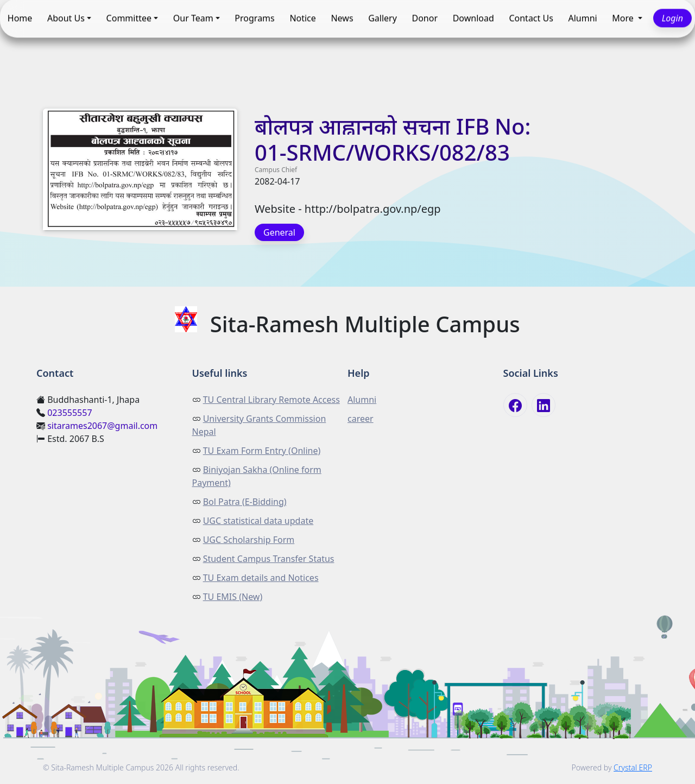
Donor (425, 18)
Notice (302, 18)
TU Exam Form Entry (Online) (262, 451)
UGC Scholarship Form (249, 540)
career (361, 419)
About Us (66, 18)
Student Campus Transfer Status (269, 559)
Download (473, 18)
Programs (254, 18)
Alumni (582, 18)
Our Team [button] (193, 18)
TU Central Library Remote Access (271, 400)
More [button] (624, 18)
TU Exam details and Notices (261, 578)
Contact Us (531, 18)
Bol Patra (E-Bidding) (245, 502)
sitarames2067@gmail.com (102, 426)
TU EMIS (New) (233, 597)
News (342, 18)
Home (20, 18)
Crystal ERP (633, 767)
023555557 (69, 413)
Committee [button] (129, 18)
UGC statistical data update (258, 521)
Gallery (383, 18)
